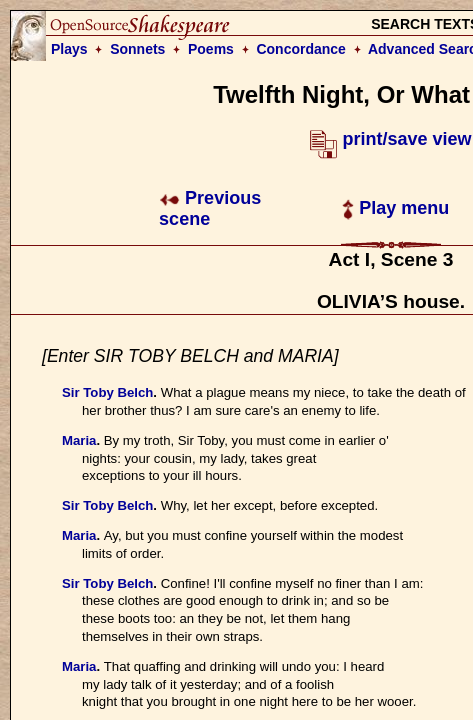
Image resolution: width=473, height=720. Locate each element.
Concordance (300, 49)
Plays (69, 49)
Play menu (395, 208)
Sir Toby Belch (107, 392)
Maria (79, 440)
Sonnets (137, 49)
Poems (211, 49)
